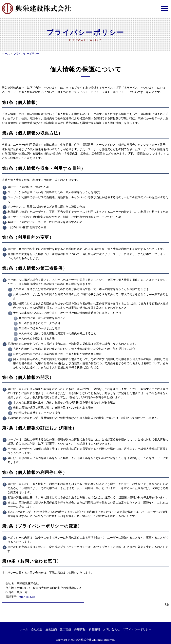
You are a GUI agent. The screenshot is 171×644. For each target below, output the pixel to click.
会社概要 (37, 629)
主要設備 (51, 629)
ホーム (24, 629)
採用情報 (80, 629)
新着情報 (94, 629)
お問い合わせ (111, 629)
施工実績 (66, 629)
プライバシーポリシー (137, 629)
